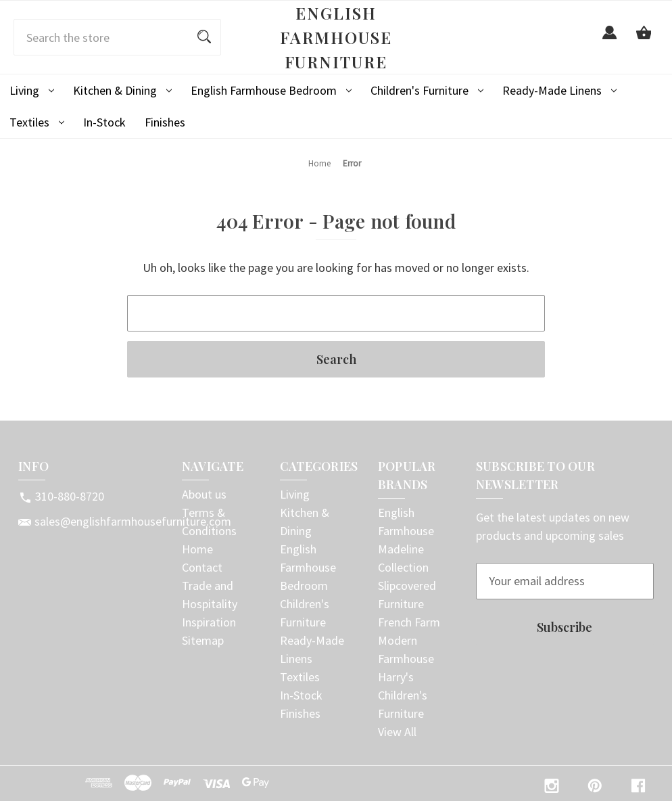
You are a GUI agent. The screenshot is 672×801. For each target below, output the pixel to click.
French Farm (409, 622)
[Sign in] (610, 40)
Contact (202, 567)
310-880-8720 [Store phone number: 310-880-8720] (70, 496)
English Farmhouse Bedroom (271, 90)
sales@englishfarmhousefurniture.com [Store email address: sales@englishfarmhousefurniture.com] (133, 521)
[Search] (204, 37)
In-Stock (104, 122)
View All (397, 732)
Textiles (37, 122)
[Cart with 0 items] (644, 40)
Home (197, 549)
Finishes (165, 122)
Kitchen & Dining (122, 90)
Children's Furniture (427, 90)
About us (204, 494)
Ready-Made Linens (559, 90)
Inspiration (209, 622)
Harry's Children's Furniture (403, 695)
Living (32, 90)
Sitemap (203, 640)
